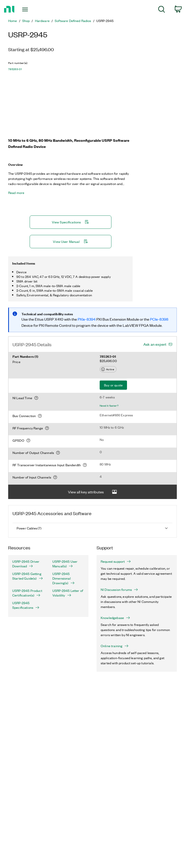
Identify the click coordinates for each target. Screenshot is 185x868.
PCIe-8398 (159, 319)
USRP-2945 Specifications (26, 605)
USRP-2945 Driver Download (26, 564)
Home (13, 21)
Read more (16, 193)
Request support (116, 561)
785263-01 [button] (15, 69)
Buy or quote (113, 385)
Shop (26, 21)
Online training (115, 646)
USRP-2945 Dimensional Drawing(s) (63, 578)
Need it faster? (109, 406)
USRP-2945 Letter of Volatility (68, 593)
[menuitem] (162, 10)
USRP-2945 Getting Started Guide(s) (28, 576)
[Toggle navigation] (30, 9)
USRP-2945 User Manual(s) (65, 564)
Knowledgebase (115, 618)
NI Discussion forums (119, 590)
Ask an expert (155, 344)
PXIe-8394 (87, 319)
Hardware (42, 21)
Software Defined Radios (73, 21)
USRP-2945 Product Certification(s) (27, 593)
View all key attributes (92, 492)
